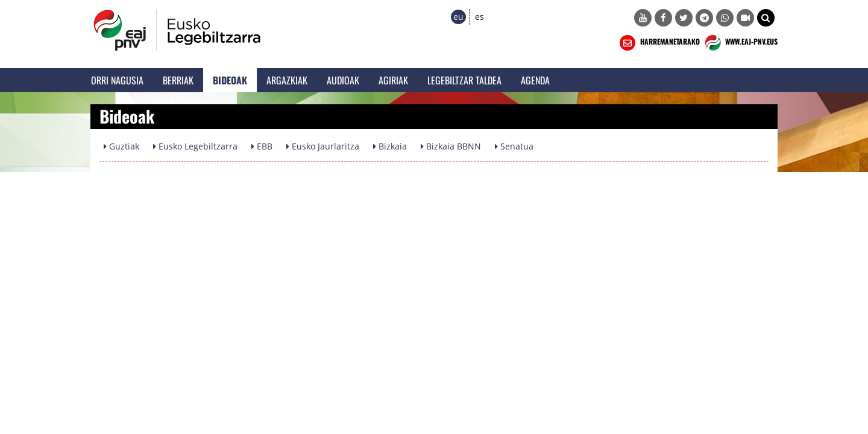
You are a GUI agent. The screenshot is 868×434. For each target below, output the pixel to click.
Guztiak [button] (121, 146)
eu (458, 17)
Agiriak (393, 80)
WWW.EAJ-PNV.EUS (740, 43)
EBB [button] (262, 146)
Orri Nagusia (117, 80)
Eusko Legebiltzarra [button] (195, 146)
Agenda (535, 80)
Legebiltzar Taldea (464, 80)
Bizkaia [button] (390, 146)
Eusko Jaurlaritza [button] (323, 146)
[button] (766, 18)
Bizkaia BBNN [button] (451, 146)
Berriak (178, 80)
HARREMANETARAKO (659, 43)
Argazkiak (287, 80)
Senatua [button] (514, 146)
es (480, 17)
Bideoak (230, 80)
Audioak (343, 80)
